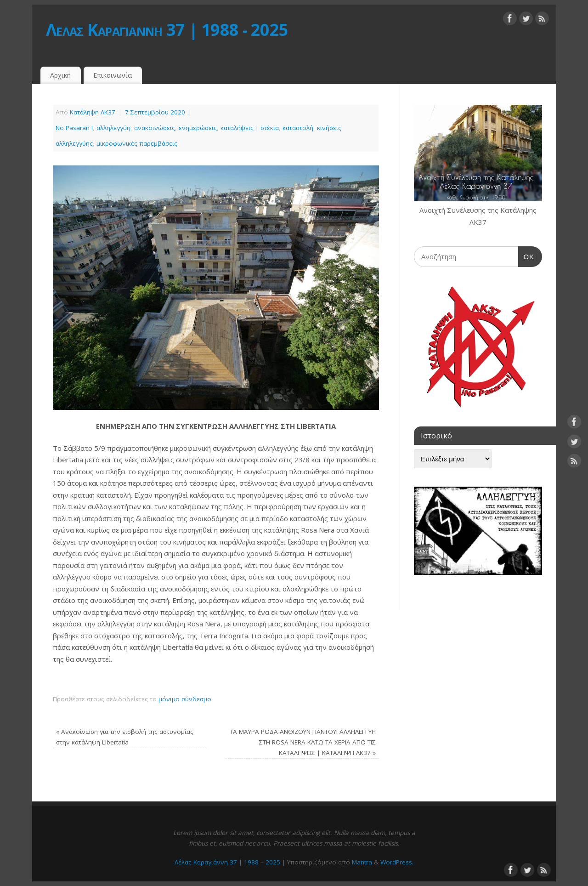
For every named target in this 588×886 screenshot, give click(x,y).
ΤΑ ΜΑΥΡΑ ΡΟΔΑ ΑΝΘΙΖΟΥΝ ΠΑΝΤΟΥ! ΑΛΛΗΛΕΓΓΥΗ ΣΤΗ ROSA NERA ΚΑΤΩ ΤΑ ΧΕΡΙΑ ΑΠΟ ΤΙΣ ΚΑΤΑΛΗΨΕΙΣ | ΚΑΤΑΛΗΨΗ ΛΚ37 (303, 742)
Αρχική (60, 75)
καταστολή (298, 128)
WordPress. (397, 862)
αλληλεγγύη (113, 128)
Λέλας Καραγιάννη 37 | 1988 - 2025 (167, 30)
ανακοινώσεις (155, 128)
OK (526, 256)
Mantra (362, 862)
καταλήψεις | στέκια (250, 128)
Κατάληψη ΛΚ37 (93, 112)
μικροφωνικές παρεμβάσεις (137, 143)
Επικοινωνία (113, 75)
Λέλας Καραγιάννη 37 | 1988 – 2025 (227, 862)
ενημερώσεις (198, 128)
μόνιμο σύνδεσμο (185, 699)
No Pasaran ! (74, 128)
